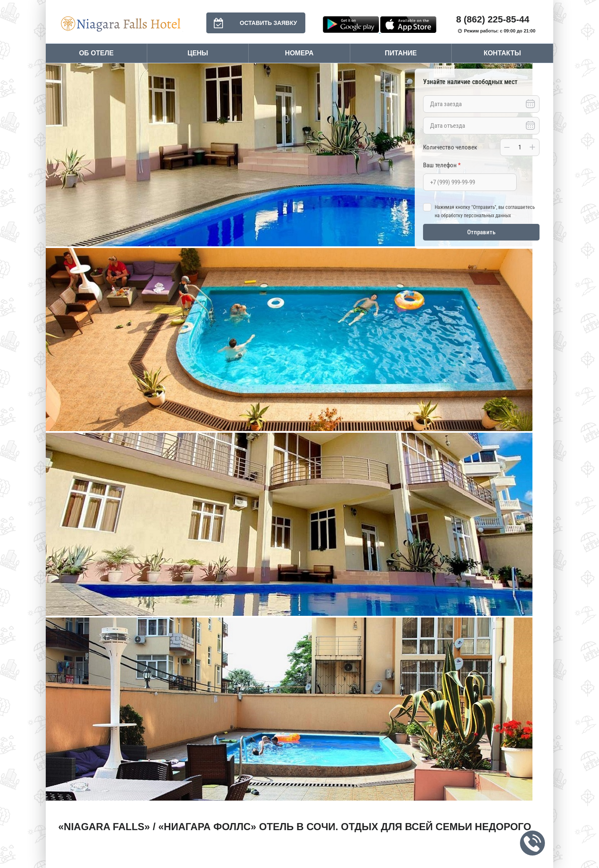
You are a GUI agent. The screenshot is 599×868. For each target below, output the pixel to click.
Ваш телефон (442, 165)
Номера (299, 53)
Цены (198, 53)
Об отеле (96, 53)
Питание (401, 53)
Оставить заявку (252, 23)
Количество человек (450, 147)
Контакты (502, 53)
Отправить (481, 232)
